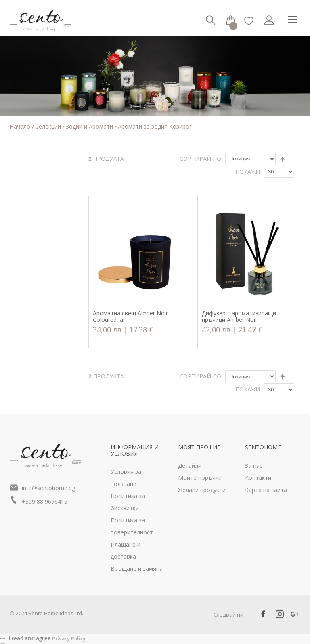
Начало (21, 126)
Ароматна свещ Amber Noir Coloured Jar (130, 317)
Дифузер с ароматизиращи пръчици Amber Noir (239, 317)
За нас (254, 466)
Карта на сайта (266, 490)
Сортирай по (200, 159)
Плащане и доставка (126, 550)
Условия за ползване (126, 478)
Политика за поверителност (132, 526)
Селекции (49, 126)
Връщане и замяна (137, 569)
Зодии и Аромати (90, 126)
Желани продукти (202, 490)
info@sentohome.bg (48, 488)
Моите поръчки (200, 478)
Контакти (258, 478)
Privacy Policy (69, 639)
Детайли (190, 466)
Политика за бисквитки (128, 502)
